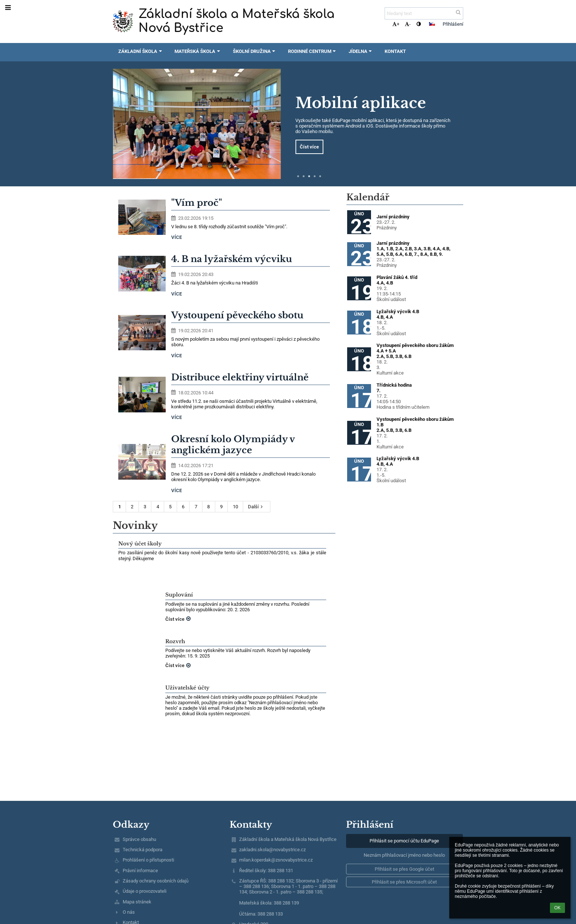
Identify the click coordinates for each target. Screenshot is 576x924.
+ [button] (396, 24)
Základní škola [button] (141, 51)
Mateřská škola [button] (198, 51)
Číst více (309, 147)
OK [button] (557, 908)
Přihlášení (453, 24)
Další (256, 507)
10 (235, 507)
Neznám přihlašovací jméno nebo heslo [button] (404, 855)
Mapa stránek (137, 902)
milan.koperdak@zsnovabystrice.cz (276, 860)
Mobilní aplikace (361, 103)
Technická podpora (143, 850)
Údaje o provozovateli (145, 891)
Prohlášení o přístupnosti (148, 860)
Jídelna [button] (361, 51)
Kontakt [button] (395, 51)
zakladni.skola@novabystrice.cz (272, 850)
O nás (129, 912)
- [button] (408, 24)
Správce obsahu (139, 839)
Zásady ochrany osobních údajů (156, 881)
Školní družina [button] (255, 51)
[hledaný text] (424, 13)
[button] (432, 24)
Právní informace (140, 871)
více (177, 237)
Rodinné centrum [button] (313, 51)
